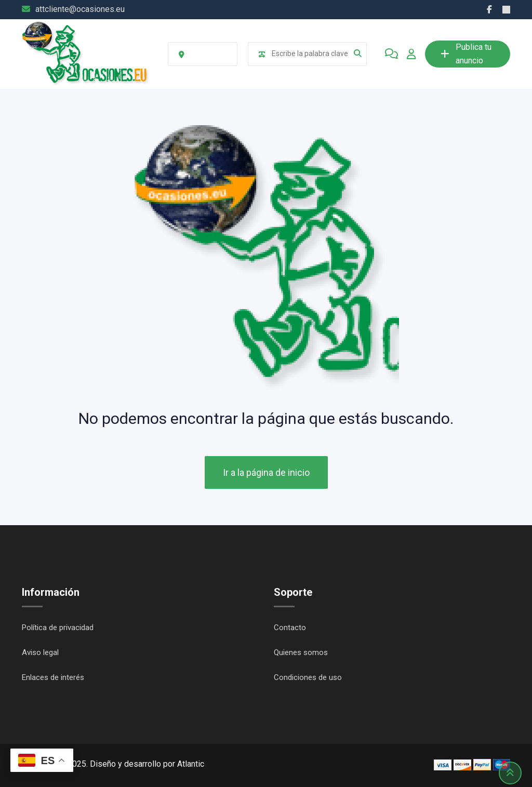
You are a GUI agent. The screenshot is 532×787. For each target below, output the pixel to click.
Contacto (290, 628)
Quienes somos (301, 652)
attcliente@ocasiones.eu (80, 9)
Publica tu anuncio (466, 54)
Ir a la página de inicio (266, 472)
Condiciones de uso (308, 677)
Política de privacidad (58, 628)
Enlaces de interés (53, 677)
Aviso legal (40, 652)
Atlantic (191, 764)
